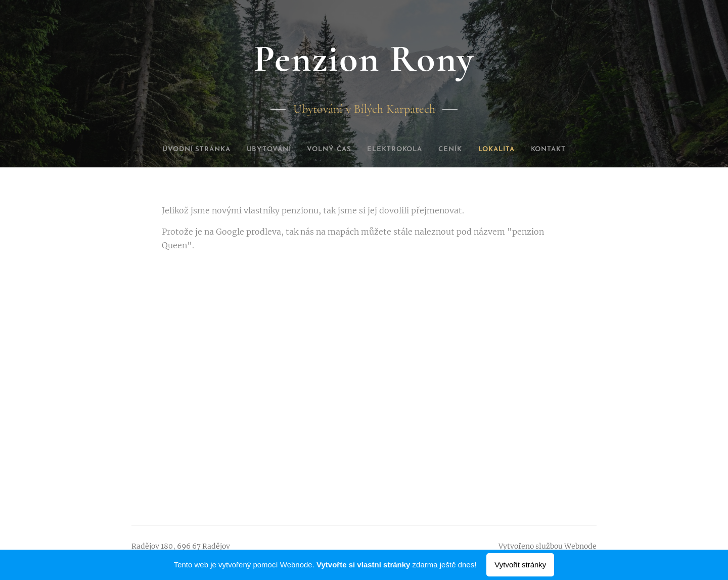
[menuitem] (182, 150)
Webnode (580, 546)
